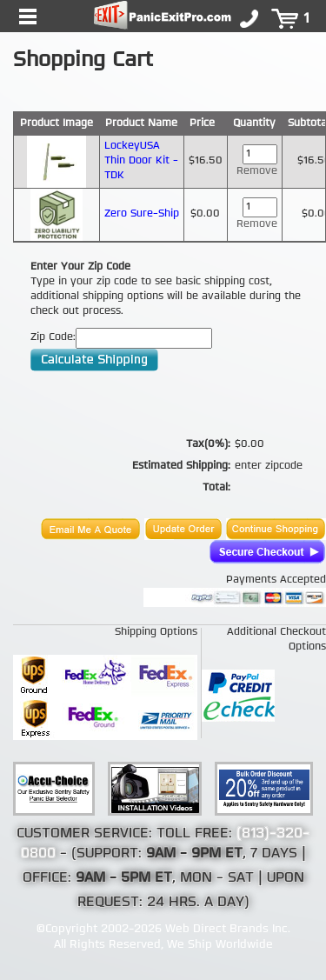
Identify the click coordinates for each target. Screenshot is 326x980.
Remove (257, 171)
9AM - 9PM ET (194, 854)
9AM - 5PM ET (124, 878)
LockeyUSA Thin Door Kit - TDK (141, 161)
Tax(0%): (208, 444)
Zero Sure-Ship (142, 214)
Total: (216, 488)
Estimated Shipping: (181, 466)
